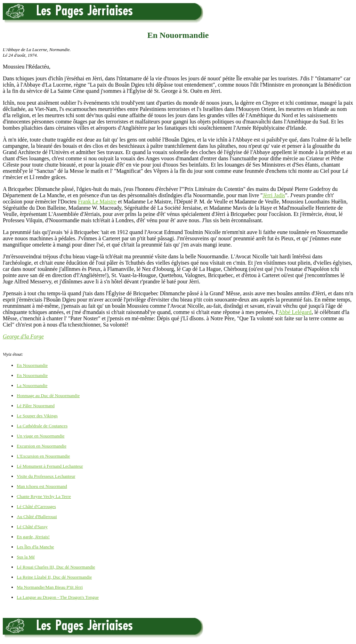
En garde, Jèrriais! (33, 537)
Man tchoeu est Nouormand (42, 486)
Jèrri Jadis (274, 195)
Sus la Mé (26, 557)
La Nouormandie (32, 385)
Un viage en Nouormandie (41, 436)
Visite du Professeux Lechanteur (46, 476)
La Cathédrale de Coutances (42, 426)
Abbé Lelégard (295, 312)
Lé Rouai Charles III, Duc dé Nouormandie (56, 567)
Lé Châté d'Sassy (32, 527)
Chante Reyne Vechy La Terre (44, 496)
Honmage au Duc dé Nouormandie (48, 396)
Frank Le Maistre (97, 202)
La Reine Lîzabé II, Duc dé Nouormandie (54, 577)
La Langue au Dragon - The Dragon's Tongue (58, 597)
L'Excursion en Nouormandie (43, 456)
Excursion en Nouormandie (42, 446)
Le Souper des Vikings (37, 416)
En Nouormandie (32, 365)
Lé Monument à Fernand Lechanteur (50, 466)
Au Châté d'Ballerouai (37, 517)
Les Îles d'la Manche (35, 547)
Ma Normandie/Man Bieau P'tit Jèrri (50, 587)
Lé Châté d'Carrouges (36, 506)
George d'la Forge (23, 336)
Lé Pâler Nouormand (36, 406)
